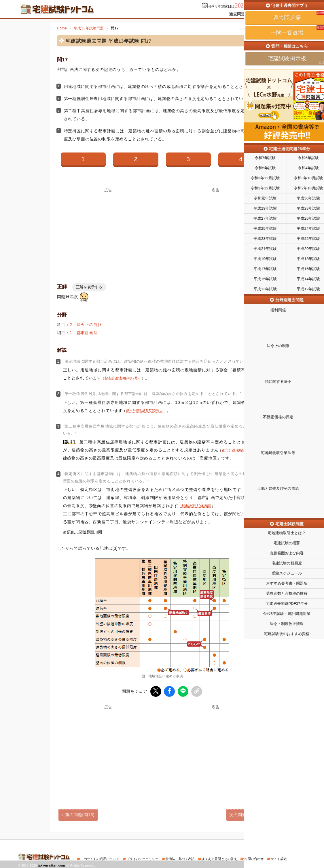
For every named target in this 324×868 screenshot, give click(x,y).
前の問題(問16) (80, 814)
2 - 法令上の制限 (86, 325)
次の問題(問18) (244, 814)
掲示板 (296, 14)
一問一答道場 (269, 14)
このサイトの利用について (100, 858)
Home (62, 28)
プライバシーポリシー (142, 858)
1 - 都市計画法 (84, 333)
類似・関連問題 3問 (85, 532)
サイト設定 (279, 858)
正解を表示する (89, 287)
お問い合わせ (254, 858)
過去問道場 (239, 14)
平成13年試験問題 (89, 28)
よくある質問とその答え (220, 858)
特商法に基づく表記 (180, 858)
